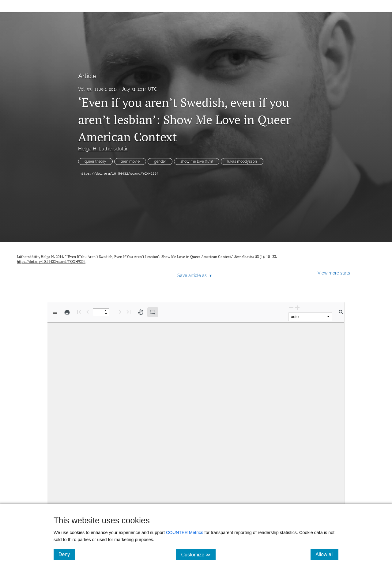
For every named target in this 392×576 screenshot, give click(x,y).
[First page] (79, 312)
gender (160, 161)
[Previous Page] (88, 312)
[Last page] (129, 312)
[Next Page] (120, 312)
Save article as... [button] (194, 275)
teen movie (130, 161)
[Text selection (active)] (153, 312)
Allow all (327, 554)
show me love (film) (197, 161)
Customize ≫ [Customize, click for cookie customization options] (198, 554)
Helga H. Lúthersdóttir (103, 149)
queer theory (95, 161)
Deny (67, 554)
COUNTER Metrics (185, 532)
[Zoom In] (297, 307)
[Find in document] (341, 312)
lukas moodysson (242, 161)
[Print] (67, 312)
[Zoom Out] (291, 307)
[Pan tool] (141, 312)
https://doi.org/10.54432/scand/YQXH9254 (119, 174)
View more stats (334, 273)
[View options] (55, 312)
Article (87, 76)
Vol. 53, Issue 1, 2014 (98, 89)
